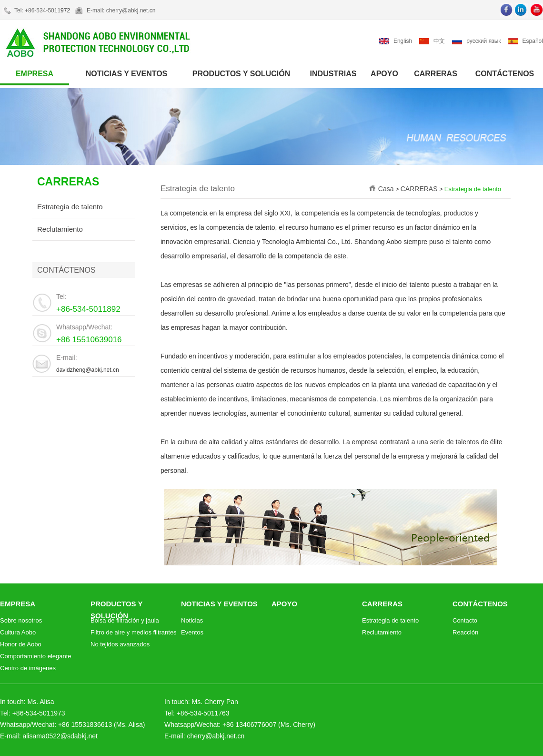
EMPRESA (35, 74)
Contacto (465, 620)
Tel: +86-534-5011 (37, 10)
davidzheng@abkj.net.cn (88, 370)
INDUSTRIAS (333, 74)
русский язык (483, 41)
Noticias (192, 620)
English (403, 41)
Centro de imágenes (28, 668)
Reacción (465, 632)
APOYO (384, 74)
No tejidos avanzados (120, 644)
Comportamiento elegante (36, 656)
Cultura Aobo (18, 632)
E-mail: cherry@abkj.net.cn (121, 10)
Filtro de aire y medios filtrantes (134, 632)
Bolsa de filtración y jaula (125, 620)
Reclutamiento (60, 229)
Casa (387, 189)
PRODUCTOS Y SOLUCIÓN (241, 74)
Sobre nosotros (21, 620)
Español (533, 41)
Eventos (192, 632)
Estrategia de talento (70, 207)
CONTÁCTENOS (505, 74)
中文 (439, 41)
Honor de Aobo (21, 644)
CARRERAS (436, 74)
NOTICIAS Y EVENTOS (127, 74)
